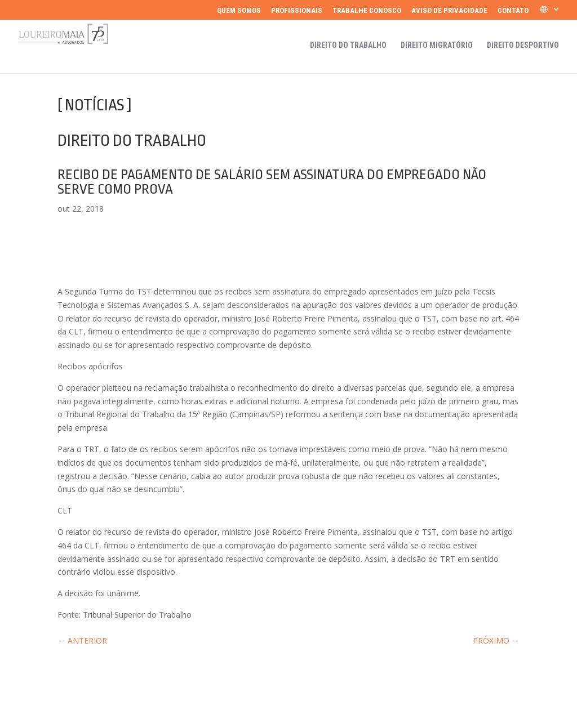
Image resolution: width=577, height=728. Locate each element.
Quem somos (239, 11)
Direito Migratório (437, 45)
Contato (513, 11)
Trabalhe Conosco (367, 11)
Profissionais (297, 11)
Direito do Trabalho (348, 45)
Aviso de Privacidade (449, 11)
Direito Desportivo (523, 45)
